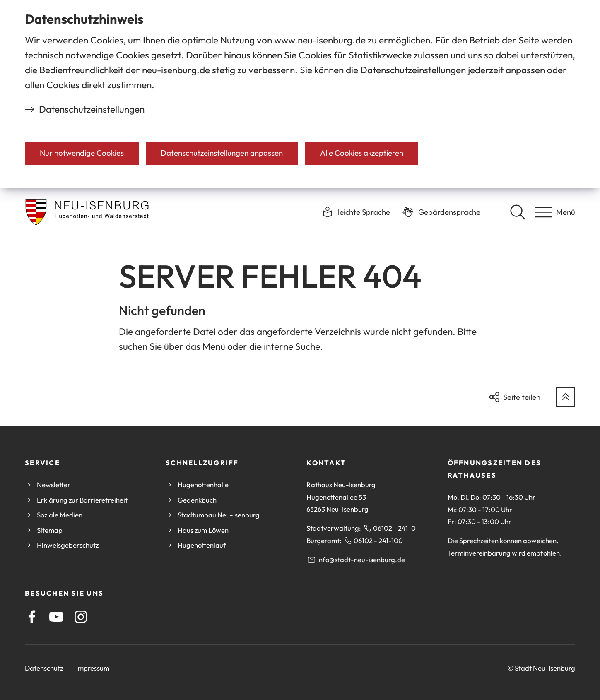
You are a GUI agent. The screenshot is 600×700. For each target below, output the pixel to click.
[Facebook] (32, 617)
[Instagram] (81, 617)
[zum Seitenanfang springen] (565, 397)
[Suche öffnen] (518, 212)
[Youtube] (56, 617)
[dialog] (300, 94)
